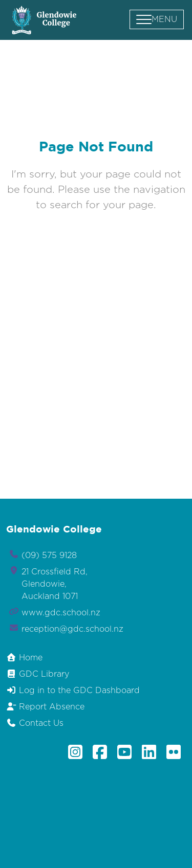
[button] (157, 19)
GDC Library (38, 674)
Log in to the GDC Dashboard (73, 690)
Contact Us (35, 723)
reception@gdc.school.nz (72, 629)
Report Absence (45, 707)
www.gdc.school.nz (61, 613)
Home (24, 658)
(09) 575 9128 (49, 555)
